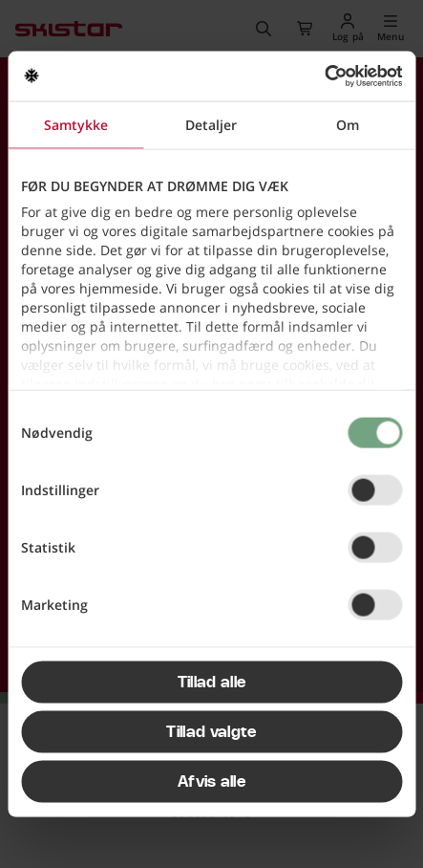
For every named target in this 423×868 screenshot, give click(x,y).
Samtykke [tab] (76, 124)
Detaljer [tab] (211, 124)
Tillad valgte (211, 731)
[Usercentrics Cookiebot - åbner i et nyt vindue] (318, 76)
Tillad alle (212, 682)
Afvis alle (211, 781)
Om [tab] (348, 124)
